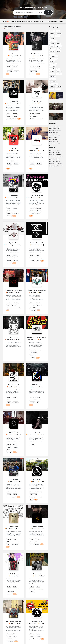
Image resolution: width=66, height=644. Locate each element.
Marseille (21, 17)
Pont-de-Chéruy (9, 245)
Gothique (52, 86)
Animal (9, 66)
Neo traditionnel (54, 56)
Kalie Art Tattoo (14, 574)
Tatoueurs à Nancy (54, 141)
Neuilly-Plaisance (32, 198)
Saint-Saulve (10, 340)
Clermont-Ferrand (32, 434)
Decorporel (37, 574)
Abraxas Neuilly (37, 621)
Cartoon (9, 166)
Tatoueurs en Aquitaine (55, 160)
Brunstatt (34, 245)
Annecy (11, 56)
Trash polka (53, 66)
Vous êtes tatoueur (53, 2)
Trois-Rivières (10, 529)
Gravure (52, 51)
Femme (38, 213)
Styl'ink (37, 148)
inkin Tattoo (14, 479)
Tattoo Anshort (37, 101)
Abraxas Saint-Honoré (14, 621)
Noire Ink (37, 432)
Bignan (11, 481)
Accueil (4, 21)
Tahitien (52, 39)
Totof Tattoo (14, 338)
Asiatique (39, 69)
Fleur (14, 69)
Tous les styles (54, 59)
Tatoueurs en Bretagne (54, 162)
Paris (26, 17)
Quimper (34, 529)
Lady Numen (14, 527)
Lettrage (40, 119)
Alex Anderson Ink (37, 54)
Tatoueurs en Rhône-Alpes (55, 153)
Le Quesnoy (10, 292)
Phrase (52, 89)
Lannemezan (33, 150)
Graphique (9, 71)
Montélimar (33, 292)
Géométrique (33, 116)
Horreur (14, 497)
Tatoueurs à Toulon (54, 132)
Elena (14, 54)
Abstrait (32, 66)
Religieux (59, 34)
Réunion (34, 481)
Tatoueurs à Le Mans (54, 134)
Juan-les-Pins (10, 198)
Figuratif (9, 119)
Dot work (9, 116)
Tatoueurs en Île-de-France (56, 151)
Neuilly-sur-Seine (32, 623)
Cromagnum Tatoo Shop (14, 290)
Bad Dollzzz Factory (37, 196)
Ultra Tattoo (14, 196)
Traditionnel (59, 46)
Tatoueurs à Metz (53, 140)
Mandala (52, 69)
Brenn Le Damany (37, 527)
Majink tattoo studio (37, 243)
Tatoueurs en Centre (54, 167)
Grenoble (11, 387)
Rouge (14, 148)
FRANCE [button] (61, 2)
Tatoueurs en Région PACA (55, 154)
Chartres (34, 387)
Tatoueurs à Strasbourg (55, 127)
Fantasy (9, 69)
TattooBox (36, 2)
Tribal (58, 69)
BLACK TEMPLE (14, 432)
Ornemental (10, 641)
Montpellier (10, 434)
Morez (35, 103)
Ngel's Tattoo (14, 243)
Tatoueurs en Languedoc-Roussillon (57, 165)
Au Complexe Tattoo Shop (37, 290)
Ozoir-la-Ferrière (32, 340)
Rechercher (48, 13)
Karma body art (14, 385)
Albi (35, 576)
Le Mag (42, 2)
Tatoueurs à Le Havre (54, 129)
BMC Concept (37, 385)
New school (39, 163)
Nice (35, 56)
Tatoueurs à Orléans (54, 138)
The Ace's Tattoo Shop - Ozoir (37, 338)
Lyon (15, 17)
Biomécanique (34, 71)
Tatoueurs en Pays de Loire (55, 158)
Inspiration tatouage (27, 2)
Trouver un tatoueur (16, 2)
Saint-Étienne (10, 103)
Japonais (16, 71)
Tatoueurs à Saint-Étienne (55, 130)
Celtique (32, 161)
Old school (17, 308)
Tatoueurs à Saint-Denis (55, 136)
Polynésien (33, 166)
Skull (59, 49)
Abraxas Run (37, 479)
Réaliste (40, 166)
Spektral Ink (14, 101)
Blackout (32, 74)
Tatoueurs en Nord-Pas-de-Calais (57, 156)
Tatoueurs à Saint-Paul (54, 143)
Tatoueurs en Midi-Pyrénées (56, 163)
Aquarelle (15, 66)
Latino (52, 36)
